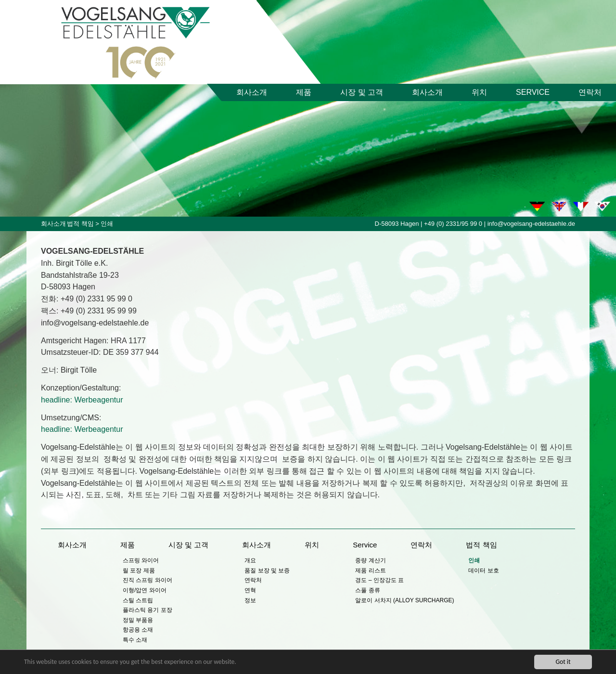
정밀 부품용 (138, 620)
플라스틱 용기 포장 (148, 610)
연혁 (250, 590)
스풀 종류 (367, 590)
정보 (250, 600)
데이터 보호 (483, 570)
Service (533, 92)
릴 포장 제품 (139, 570)
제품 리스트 (370, 570)
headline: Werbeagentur (82, 400)
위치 (479, 92)
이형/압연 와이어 (145, 590)
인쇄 (474, 560)
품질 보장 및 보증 (267, 570)
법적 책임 (80, 224)
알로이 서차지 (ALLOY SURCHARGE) (404, 600)
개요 (250, 560)
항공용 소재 (138, 630)
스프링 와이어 (141, 560)
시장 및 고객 (362, 92)
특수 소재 (135, 640)
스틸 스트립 (138, 600)
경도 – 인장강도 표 (379, 580)
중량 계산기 (370, 560)
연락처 (590, 92)
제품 (304, 92)
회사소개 (252, 92)
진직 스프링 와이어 (148, 580)
